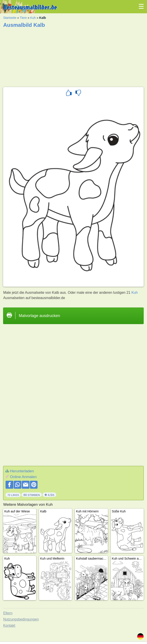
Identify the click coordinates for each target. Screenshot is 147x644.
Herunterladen (22, 471)
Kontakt (9, 626)
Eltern (8, 613)
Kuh (33, 18)
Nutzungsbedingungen (21, 619)
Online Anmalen (23, 477)
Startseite (10, 18)
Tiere (23, 18)
